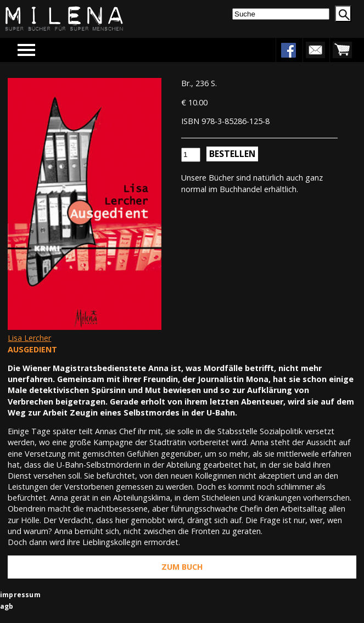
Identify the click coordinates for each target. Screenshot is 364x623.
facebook (288, 50)
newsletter (315, 50)
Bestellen (232, 154)
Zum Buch (182, 567)
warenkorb (342, 50)
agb (7, 606)
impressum (20, 595)
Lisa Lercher (29, 338)
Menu (42, 50)
